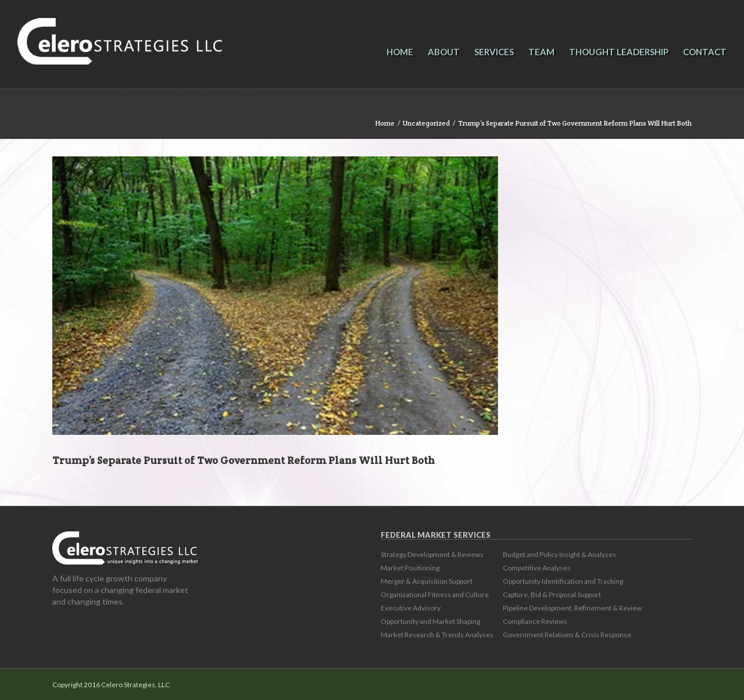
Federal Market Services (436, 535)
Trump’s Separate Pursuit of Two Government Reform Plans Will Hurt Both (199, 123)
